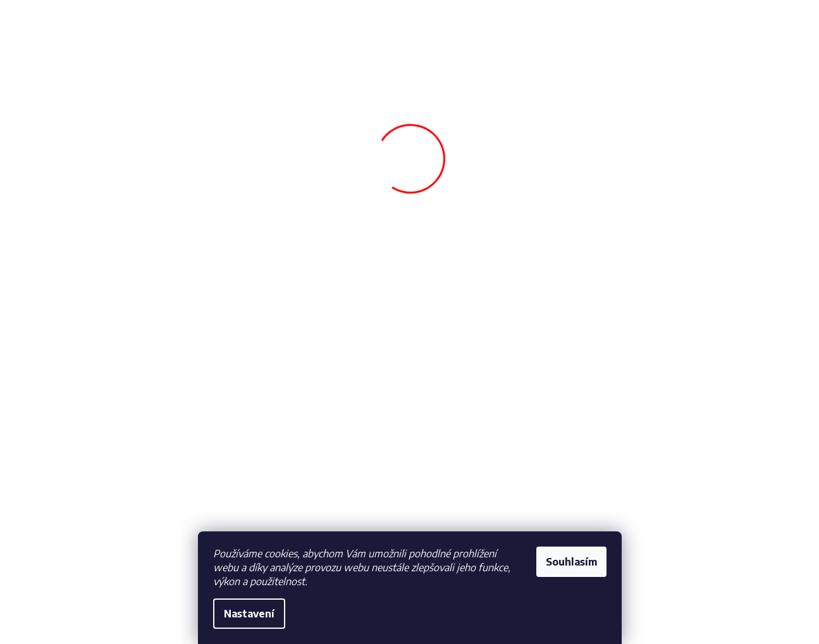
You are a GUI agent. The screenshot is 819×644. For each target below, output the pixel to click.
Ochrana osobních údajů (96, 517)
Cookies (65, 539)
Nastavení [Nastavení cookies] (249, 614)
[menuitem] (92, 140)
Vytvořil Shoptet (742, 618)
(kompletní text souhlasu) (688, 558)
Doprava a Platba (269, 496)
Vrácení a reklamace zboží (285, 513)
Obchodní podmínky (89, 496)
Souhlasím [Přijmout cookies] (571, 562)
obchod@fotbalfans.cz (490, 503)
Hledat (517, 87)
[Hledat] (409, 85)
